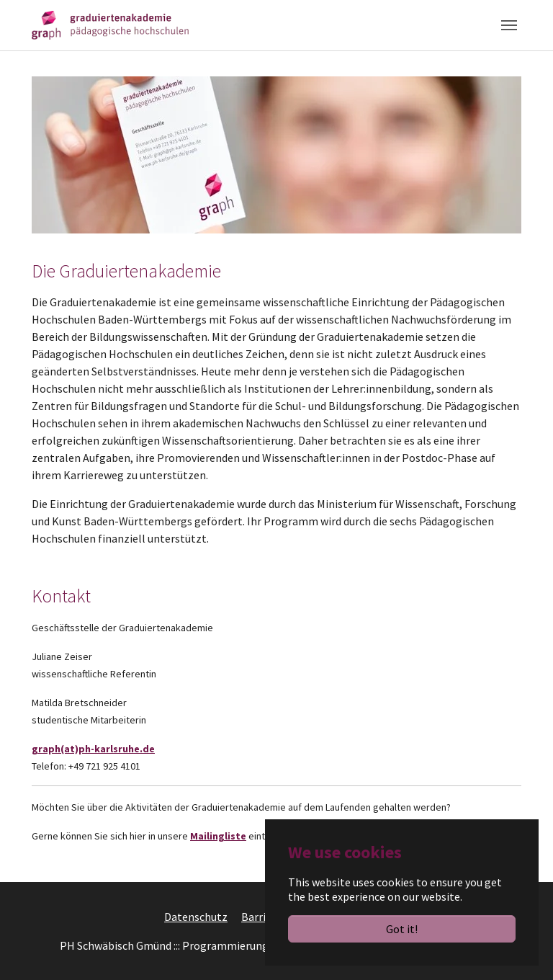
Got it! (402, 929)
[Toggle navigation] (509, 25)
